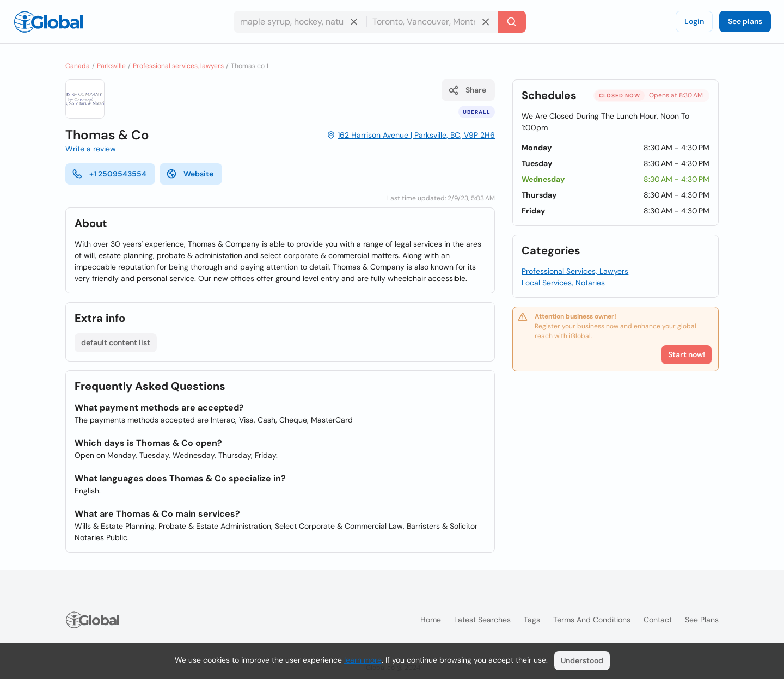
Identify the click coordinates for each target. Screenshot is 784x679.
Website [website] (190, 174)
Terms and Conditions (592, 620)
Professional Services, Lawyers (575, 271)
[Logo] (48, 22)
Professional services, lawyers (178, 66)
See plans (745, 21)
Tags (532, 620)
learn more (363, 660)
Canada (78, 66)
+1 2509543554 (109, 174)
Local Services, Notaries (563, 283)
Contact (658, 620)
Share (467, 90)
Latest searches (482, 620)
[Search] (512, 22)
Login (694, 21)
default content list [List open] (116, 342)
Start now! (687, 354)
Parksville (111, 66)
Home (431, 620)
